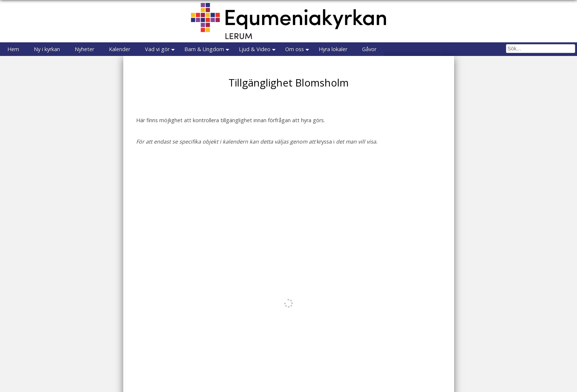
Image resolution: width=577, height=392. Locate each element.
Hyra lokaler (333, 49)
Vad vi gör (157, 49)
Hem (13, 49)
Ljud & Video (255, 49)
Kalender (120, 49)
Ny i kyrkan (47, 49)
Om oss (295, 49)
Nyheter (84, 49)
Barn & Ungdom (204, 49)
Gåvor (369, 49)
